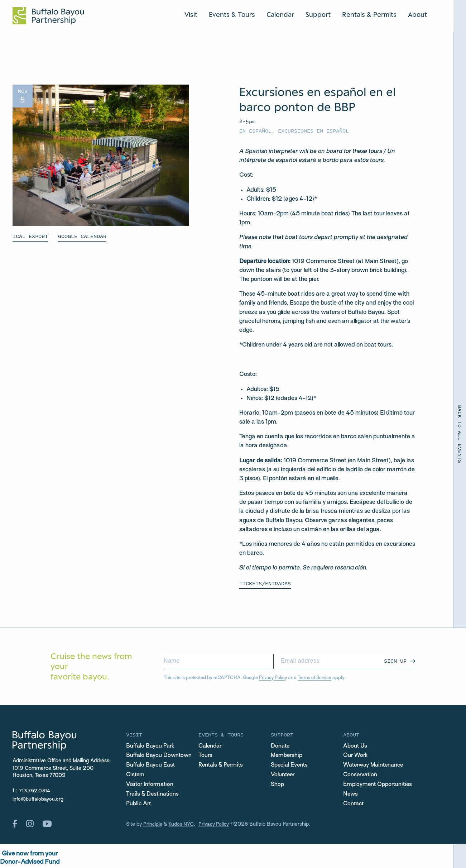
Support (318, 14)
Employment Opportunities (379, 785)
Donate (281, 746)
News (351, 795)
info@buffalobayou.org (38, 799)
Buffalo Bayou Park (151, 746)
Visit (191, 14)
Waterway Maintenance (375, 766)
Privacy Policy (273, 677)
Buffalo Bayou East (151, 766)
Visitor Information (151, 785)
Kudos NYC (182, 826)
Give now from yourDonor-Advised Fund (30, 860)
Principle (153, 826)
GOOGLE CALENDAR (82, 236)
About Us (355, 746)
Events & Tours (232, 14)
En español (255, 131)
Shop (278, 785)
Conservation (361, 776)
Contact (354, 805)
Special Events (290, 766)
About (417, 14)
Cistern (136, 776)
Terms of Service (316, 677)
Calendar (280, 14)
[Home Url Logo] (48, 16)
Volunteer (283, 776)
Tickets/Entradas (265, 583)
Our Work (356, 756)
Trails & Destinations (154, 795)
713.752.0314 (35, 790)
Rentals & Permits (369, 14)
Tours (206, 756)
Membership (287, 756)
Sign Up (395, 660)
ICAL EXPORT (30, 236)
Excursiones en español (313, 131)
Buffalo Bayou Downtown (160, 756)
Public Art (139, 805)
